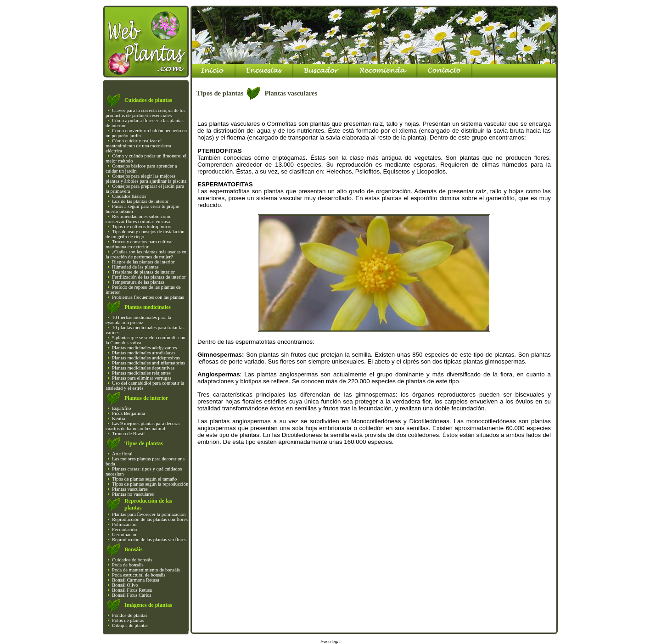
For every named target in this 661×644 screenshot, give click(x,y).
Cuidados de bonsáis (132, 560)
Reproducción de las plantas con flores (150, 519)
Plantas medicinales (148, 307)
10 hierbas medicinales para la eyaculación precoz (138, 320)
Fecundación (124, 529)
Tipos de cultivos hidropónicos (142, 227)
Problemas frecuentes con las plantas (148, 297)
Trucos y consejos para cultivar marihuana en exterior (139, 244)
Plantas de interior (146, 398)
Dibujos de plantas (130, 625)
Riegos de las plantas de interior (143, 262)
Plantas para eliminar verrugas (142, 378)
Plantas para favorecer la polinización (149, 514)
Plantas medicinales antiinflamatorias (148, 363)
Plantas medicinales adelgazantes (144, 348)
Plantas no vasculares (133, 494)
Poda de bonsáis (128, 565)
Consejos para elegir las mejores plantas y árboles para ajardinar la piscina (146, 179)
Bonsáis (133, 549)
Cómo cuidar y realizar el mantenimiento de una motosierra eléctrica (138, 146)
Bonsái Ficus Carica (132, 595)
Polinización (124, 524)
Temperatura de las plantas (138, 282)
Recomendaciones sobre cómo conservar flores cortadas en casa (139, 219)
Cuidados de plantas (148, 100)
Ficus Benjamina (129, 413)
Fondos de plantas (130, 615)
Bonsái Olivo (125, 585)
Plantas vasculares (130, 489)
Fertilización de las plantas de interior (149, 277)
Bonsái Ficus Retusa (132, 590)
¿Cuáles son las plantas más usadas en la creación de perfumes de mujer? (146, 254)
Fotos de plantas (128, 620)
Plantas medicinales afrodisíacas (144, 353)
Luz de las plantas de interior (140, 201)
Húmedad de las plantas (135, 267)
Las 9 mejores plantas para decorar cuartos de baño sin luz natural (143, 426)
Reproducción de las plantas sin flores (149, 540)
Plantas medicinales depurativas (143, 368)
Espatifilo (121, 408)
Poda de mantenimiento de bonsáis (146, 570)
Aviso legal (330, 642)
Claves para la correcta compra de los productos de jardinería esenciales (146, 113)
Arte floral (122, 454)
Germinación (125, 535)
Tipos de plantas (144, 443)
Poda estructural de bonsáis (139, 575)
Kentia (118, 418)
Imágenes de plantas (148, 605)
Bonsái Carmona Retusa (136, 580)
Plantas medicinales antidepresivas (146, 358)
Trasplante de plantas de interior (143, 272)
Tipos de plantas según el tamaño (144, 479)
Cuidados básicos (129, 196)
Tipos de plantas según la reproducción (150, 484)
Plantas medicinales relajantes (141, 373)
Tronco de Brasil (128, 434)
